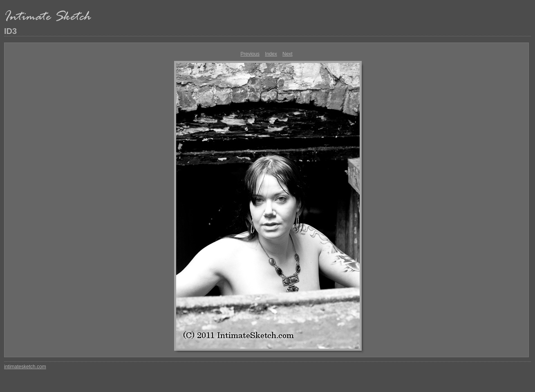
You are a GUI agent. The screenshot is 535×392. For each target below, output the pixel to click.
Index (271, 54)
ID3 (10, 31)
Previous (250, 54)
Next (288, 54)
